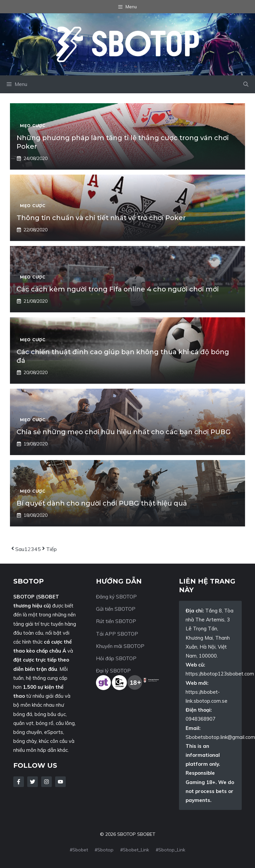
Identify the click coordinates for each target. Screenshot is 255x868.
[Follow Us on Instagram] (46, 782)
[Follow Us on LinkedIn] (60, 782)
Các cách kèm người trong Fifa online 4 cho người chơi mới (118, 289)
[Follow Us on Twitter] (33, 782)
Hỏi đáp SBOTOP (116, 658)
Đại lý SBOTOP (113, 671)
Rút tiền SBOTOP (116, 621)
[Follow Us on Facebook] (19, 782)
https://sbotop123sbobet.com (220, 674)
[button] (246, 84)
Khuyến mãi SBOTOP (120, 646)
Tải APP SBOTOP (117, 634)
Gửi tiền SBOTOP (116, 609)
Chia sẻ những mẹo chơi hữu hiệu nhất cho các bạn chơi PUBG (124, 432)
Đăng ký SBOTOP (116, 597)
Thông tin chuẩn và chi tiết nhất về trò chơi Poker (101, 218)
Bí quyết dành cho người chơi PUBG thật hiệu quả (102, 503)
